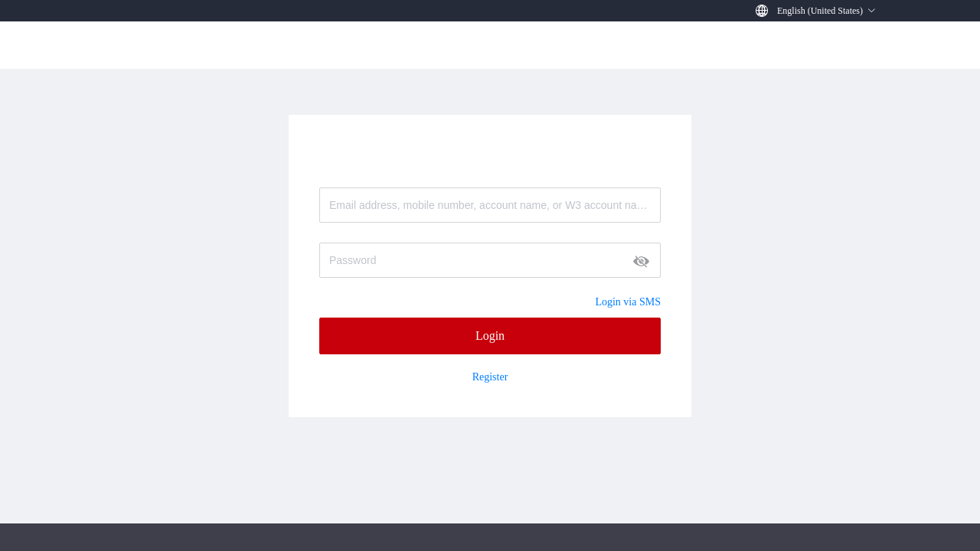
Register (490, 377)
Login (490, 336)
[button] (826, 11)
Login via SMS (628, 302)
